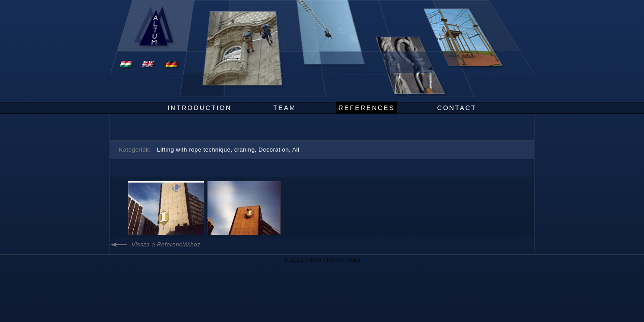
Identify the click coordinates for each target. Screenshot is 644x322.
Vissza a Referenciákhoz (166, 244)
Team (285, 108)
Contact (457, 108)
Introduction (200, 108)
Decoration (274, 150)
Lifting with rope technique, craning (206, 150)
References (367, 108)
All (296, 150)
